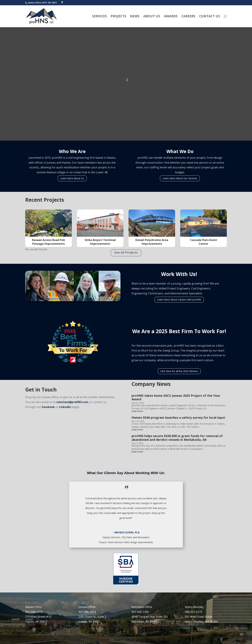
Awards (171, 17)
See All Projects (126, 252)
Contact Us (210, 17)
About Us (152, 17)
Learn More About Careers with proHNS (179, 300)
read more (137, 411)
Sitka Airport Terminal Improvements (100, 242)
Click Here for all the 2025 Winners (179, 371)
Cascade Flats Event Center (204, 242)
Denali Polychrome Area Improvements (152, 242)
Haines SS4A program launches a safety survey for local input (178, 417)
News (135, 17)
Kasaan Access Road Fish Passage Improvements (48, 242)
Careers (188, 17)
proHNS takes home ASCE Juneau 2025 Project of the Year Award (176, 397)
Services (99, 17)
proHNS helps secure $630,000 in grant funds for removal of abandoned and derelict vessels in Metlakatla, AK (177, 438)
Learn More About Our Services (180, 178)
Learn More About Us (72, 178)
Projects (118, 17)
